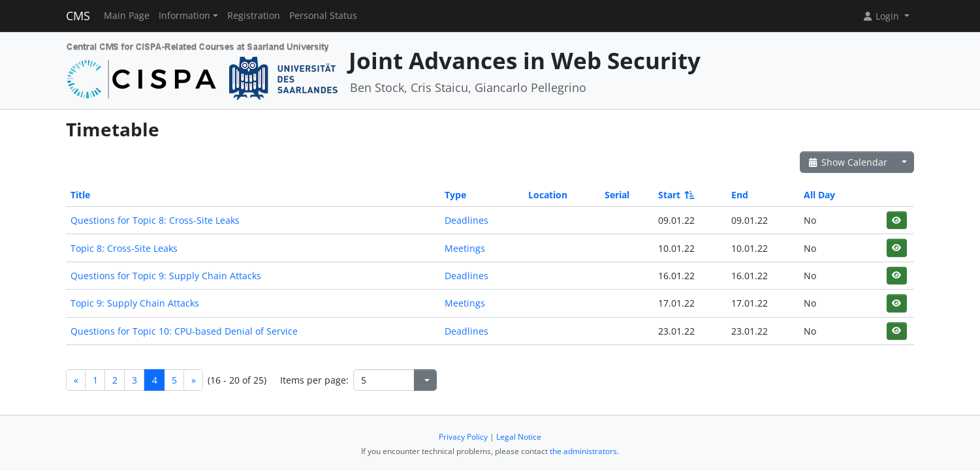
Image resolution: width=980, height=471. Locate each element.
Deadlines (466, 220)
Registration (254, 16)
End (740, 195)
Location (548, 195)
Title (80, 195)
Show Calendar (847, 162)
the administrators (583, 451)
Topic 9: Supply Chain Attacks (135, 303)
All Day (819, 195)
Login (882, 16)
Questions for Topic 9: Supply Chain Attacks (166, 276)
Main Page (127, 16)
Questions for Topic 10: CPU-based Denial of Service (184, 331)
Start (675, 195)
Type (455, 195)
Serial (617, 195)
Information (184, 16)
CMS (78, 16)
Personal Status (323, 16)
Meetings (465, 248)
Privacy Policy (463, 437)
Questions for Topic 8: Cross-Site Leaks (155, 220)
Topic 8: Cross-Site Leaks (124, 248)
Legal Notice (519, 437)
